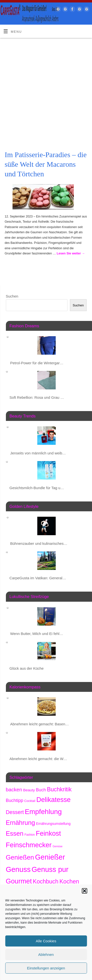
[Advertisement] (46, 87)
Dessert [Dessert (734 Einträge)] (15, 812)
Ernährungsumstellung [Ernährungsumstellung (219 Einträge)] (53, 824)
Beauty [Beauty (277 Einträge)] (29, 790)
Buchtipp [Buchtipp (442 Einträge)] (15, 800)
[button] (84, 891)
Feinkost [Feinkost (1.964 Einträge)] (48, 833)
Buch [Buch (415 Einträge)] (41, 790)
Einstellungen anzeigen (46, 968)
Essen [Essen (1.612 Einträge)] (15, 833)
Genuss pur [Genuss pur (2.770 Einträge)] (50, 869)
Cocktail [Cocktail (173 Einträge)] (30, 801)
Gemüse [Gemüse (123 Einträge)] (57, 846)
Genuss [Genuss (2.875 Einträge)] (18, 869)
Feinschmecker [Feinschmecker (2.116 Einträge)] (29, 845)
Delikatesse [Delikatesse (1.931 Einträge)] (53, 800)
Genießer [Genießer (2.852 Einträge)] (50, 857)
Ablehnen (46, 955)
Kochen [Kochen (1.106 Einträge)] (69, 881)
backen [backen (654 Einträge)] (14, 789)
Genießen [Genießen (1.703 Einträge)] (20, 857)
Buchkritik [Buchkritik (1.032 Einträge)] (59, 789)
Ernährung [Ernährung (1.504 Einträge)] (20, 823)
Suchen (12, 296)
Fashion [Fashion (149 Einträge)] (30, 835)
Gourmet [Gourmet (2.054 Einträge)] (19, 881)
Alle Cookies (46, 941)
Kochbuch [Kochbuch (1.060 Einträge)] (46, 881)
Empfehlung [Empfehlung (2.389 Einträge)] (43, 812)
